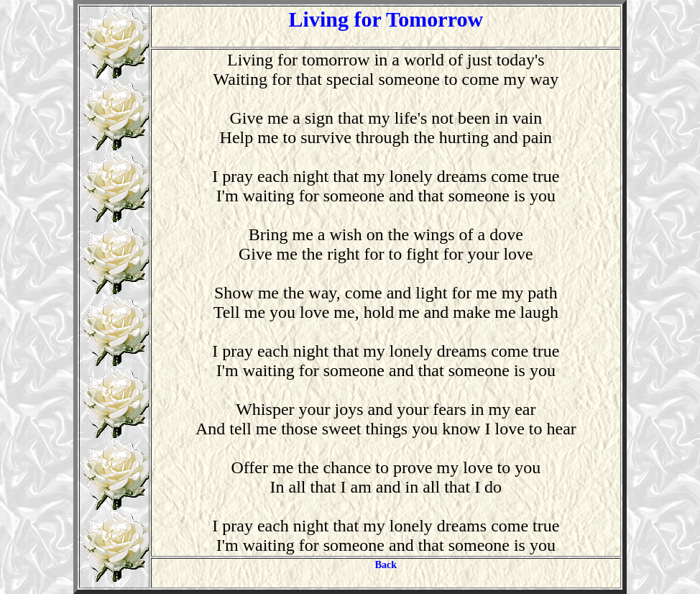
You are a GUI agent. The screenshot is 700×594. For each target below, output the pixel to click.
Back (386, 565)
